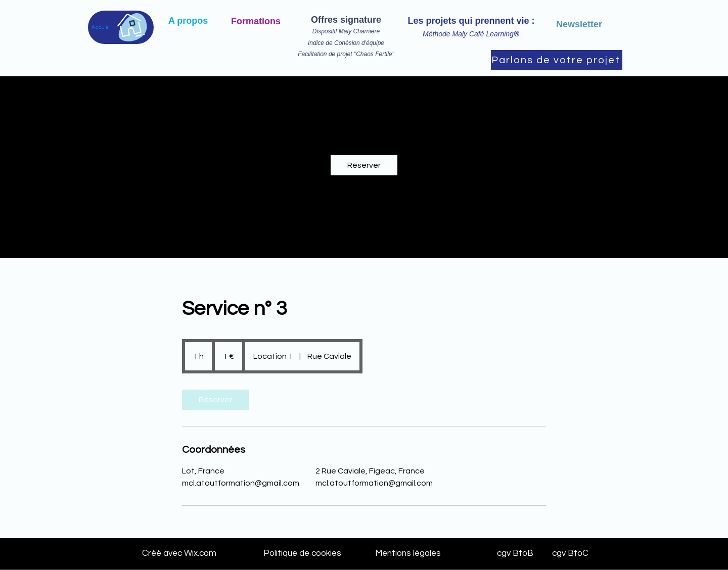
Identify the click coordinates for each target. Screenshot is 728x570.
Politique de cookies (302, 553)
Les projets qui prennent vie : (471, 21)
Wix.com (199, 553)
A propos (188, 21)
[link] (364, 165)
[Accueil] (121, 27)
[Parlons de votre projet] (557, 60)
